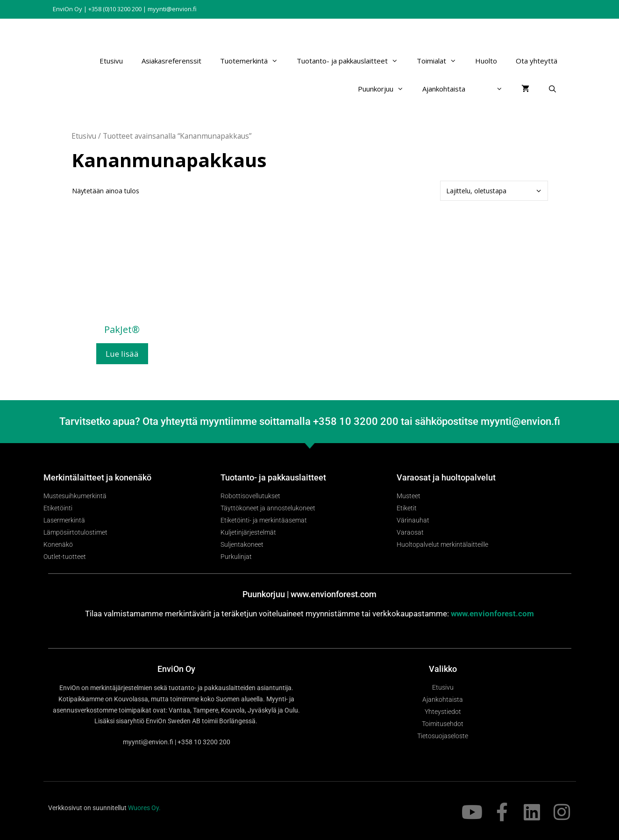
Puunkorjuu (385, 89)
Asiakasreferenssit (171, 61)
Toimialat (441, 61)
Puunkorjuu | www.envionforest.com (309, 594)
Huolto (486, 61)
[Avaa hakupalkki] (552, 89)
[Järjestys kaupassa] (494, 191)
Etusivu (111, 61)
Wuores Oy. (144, 808)
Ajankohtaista (444, 89)
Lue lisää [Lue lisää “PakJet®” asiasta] (122, 354)
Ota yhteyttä (537, 61)
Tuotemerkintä (254, 61)
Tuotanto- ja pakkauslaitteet (352, 61)
